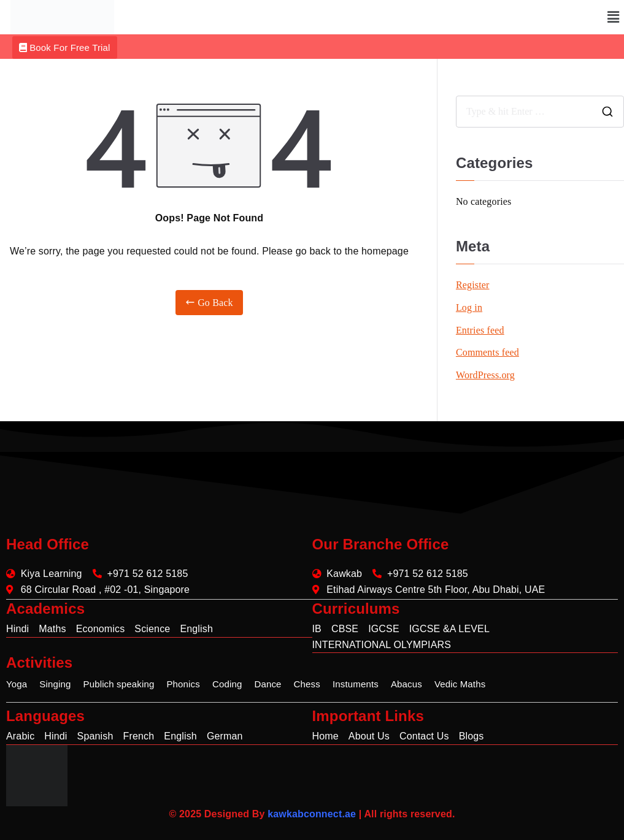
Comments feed (487, 352)
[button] (613, 17)
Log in (469, 307)
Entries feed (480, 330)
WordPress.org (485, 375)
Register (473, 285)
